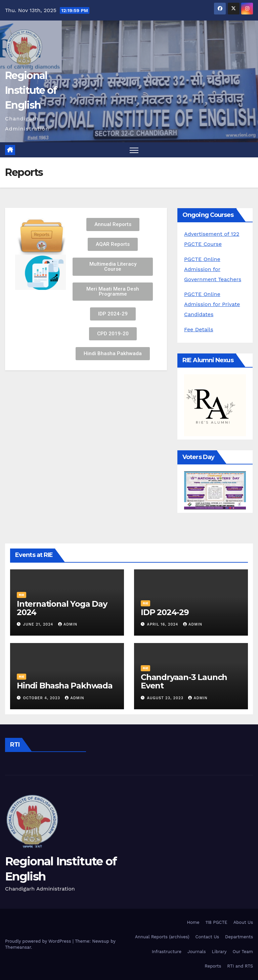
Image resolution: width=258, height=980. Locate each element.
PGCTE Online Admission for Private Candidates (212, 304)
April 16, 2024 (163, 624)
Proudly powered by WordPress (39, 941)
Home (193, 922)
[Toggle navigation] (134, 150)
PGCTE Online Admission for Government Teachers (213, 269)
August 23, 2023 (166, 698)
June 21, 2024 (39, 624)
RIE (21, 595)
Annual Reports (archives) (162, 937)
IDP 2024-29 (165, 612)
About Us (243, 922)
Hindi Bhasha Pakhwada (65, 686)
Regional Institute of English (31, 90)
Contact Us (207, 937)
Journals (197, 952)
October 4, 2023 (42, 698)
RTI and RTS (240, 966)
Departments (239, 937)
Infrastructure (167, 952)
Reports (213, 966)
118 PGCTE (217, 922)
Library (219, 952)
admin (68, 624)
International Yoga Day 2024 (62, 608)
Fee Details (199, 329)
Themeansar (18, 947)
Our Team (243, 952)
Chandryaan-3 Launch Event (184, 681)
